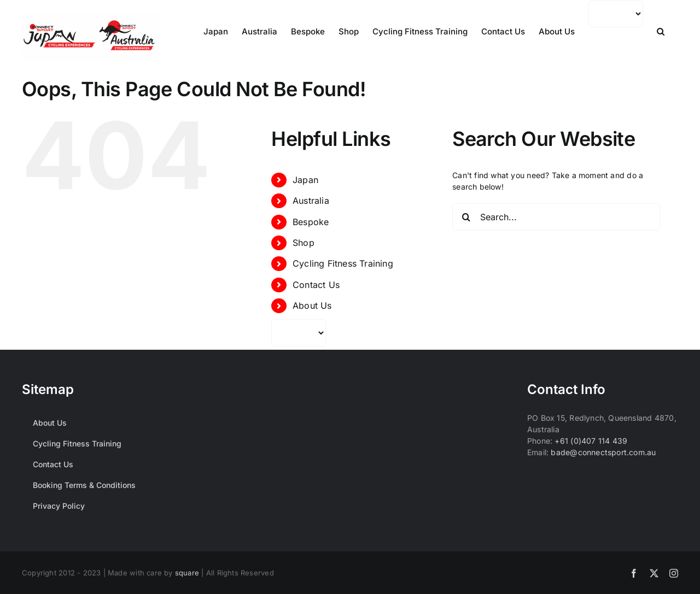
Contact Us (316, 285)
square (187, 573)
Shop (304, 243)
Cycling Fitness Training (343, 263)
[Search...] (556, 217)
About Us (312, 305)
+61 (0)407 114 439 (591, 441)
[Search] (466, 217)
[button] (661, 31)
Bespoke (311, 222)
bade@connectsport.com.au (603, 452)
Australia (311, 201)
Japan (305, 180)
